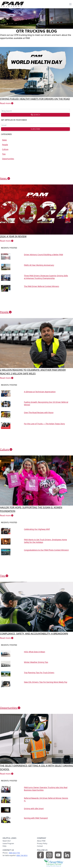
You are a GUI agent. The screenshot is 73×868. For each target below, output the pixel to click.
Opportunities (8, 159)
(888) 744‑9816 (22, 855)
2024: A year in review (13, 236)
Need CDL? (7, 841)
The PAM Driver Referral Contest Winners (41, 286)
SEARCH (35, 115)
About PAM (41, 841)
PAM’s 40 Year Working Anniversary (39, 265)
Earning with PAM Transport (36, 818)
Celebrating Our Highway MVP (37, 529)
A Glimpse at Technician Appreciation (40, 392)
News (4, 140)
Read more (7, 103)
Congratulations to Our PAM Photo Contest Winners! (46, 550)
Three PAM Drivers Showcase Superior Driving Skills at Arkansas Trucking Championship (46, 277)
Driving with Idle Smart (34, 808)
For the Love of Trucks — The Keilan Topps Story (44, 424)
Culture (5, 149)
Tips (4, 154)
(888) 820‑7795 (14, 853)
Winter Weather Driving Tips (36, 662)
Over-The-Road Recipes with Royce (39, 412)
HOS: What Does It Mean (34, 652)
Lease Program (8, 843)
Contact (40, 846)
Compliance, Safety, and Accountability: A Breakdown (34, 634)
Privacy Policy (42, 843)
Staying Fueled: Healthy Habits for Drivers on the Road (35, 99)
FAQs (4, 846)
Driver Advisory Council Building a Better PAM (43, 255)
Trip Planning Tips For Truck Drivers (39, 673)
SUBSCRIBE (35, 129)
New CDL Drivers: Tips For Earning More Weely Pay (46, 682)
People (5, 145)
